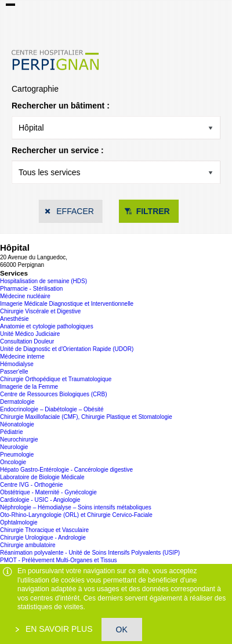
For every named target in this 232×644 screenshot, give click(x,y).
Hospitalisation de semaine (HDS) (43, 281)
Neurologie (14, 447)
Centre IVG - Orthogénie (31, 485)
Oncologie (13, 462)
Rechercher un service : (58, 150)
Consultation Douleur (27, 341)
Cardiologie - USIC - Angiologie (40, 500)
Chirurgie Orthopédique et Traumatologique (56, 379)
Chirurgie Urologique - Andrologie (43, 538)
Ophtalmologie (19, 522)
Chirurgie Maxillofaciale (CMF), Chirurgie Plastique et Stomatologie (86, 417)
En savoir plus (58, 629)
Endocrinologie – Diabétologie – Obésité (52, 409)
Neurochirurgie (19, 439)
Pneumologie (17, 455)
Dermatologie (17, 402)
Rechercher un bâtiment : (61, 106)
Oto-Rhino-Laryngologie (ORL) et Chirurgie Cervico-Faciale (76, 515)
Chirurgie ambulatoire (28, 545)
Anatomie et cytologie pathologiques (47, 326)
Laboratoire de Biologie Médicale (42, 477)
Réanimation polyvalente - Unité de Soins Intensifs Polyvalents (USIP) (90, 553)
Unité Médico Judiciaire (30, 334)
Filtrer (153, 211)
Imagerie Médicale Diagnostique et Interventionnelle (67, 304)
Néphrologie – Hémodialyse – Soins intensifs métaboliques (76, 507)
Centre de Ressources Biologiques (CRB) (54, 394)
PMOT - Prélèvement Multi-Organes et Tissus (59, 560)
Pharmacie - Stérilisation (31, 289)
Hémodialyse (17, 364)
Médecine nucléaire (25, 296)
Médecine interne (22, 357)
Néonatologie (17, 424)
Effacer (75, 211)
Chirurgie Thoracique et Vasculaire (44, 530)
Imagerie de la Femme (29, 387)
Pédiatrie (11, 432)
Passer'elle (14, 372)
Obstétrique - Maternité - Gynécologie (48, 492)
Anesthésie (14, 319)
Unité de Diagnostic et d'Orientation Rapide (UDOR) (67, 349)
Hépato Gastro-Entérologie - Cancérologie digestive (66, 470)
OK (122, 629)
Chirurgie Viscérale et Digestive (40, 311)
